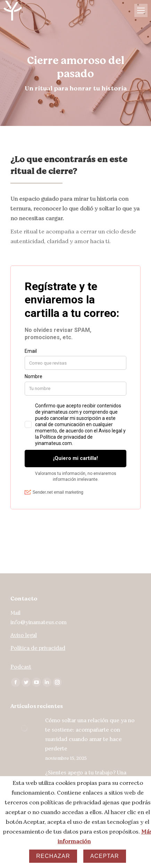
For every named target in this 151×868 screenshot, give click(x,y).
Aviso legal (24, 635)
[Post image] (24, 728)
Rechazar (53, 856)
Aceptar (105, 856)
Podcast (21, 667)
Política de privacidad (38, 648)
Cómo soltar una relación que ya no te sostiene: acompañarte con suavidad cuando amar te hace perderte (90, 735)
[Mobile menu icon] (141, 10)
